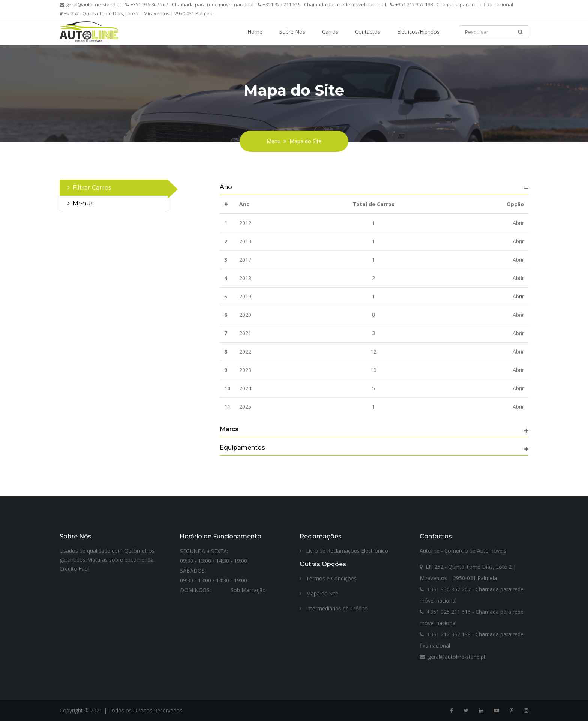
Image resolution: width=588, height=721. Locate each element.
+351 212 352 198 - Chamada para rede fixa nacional (451, 4)
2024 (245, 388)
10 (373, 370)
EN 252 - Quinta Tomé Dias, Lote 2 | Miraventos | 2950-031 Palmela (137, 13)
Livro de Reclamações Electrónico (344, 551)
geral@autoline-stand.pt (90, 4)
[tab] (114, 188)
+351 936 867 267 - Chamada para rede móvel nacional (189, 4)
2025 (245, 407)
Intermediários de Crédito (334, 608)
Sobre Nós (292, 32)
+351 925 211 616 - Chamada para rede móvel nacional (322, 4)
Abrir (518, 223)
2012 (245, 223)
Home (255, 32)
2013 (245, 241)
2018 (245, 278)
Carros (330, 32)
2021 (245, 333)
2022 (245, 352)
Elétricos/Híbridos (418, 32)
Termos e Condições (328, 578)
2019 (245, 296)
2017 (245, 260)
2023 (245, 370)
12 (373, 352)
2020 (245, 315)
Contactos (368, 32)
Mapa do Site (306, 141)
